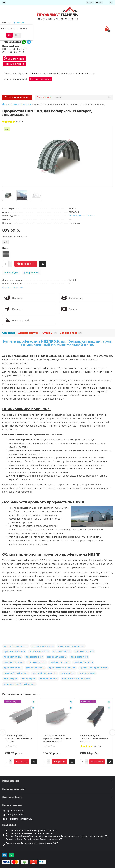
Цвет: (5, 248)
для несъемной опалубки (76, 679)
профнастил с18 (79, 657)
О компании (11, 74)
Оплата (35, 74)
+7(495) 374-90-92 (15, 811)
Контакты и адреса (41, 79)
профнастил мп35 (59, 662)
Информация (57, 781)
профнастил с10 (62, 651)
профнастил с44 (13, 668)
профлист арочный (14, 651)
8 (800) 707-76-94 (15, 815)
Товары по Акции (14, 64)
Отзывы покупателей (16, 79)
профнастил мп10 (39, 651)
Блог (81, 74)
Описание (9, 333)
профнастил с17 (34, 657)
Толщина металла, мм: (14, 237)
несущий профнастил (44, 673)
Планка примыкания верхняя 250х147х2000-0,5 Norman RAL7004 (57, 739)
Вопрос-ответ (71, 333)
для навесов (68, 673)
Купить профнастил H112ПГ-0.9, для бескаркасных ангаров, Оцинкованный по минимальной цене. (58, 343)
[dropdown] (4, 3)
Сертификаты (48, 74)
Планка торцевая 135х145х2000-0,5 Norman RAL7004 (94, 739)
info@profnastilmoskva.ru (19, 819)
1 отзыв (13, 122)
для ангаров (10, 679)
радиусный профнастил (71, 646)
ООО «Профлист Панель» (82, 216)
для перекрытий (49, 679)
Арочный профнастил (19, 104)
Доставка (24, 74)
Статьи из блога (57, 797)
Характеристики (29, 333)
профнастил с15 (12, 657)
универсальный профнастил (19, 684)
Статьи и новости (67, 74)
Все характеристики (13, 287)
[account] (111, 3)
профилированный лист (62, 668)
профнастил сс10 (84, 651)
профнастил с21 (37, 662)
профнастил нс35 (83, 662)
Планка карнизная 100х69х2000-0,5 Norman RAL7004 (18, 739)
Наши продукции (57, 789)
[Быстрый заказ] (43, 264)
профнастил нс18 (57, 657)
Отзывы (50, 333)
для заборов (28, 679)
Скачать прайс (14, 58)
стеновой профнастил (16, 673)
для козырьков (87, 673)
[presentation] (3, 732)
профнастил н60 (35, 668)
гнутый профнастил (43, 646)
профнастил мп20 (14, 662)
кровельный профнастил (94, 668)
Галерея (90, 74)
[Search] (83, 97)
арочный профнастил (16, 646)
